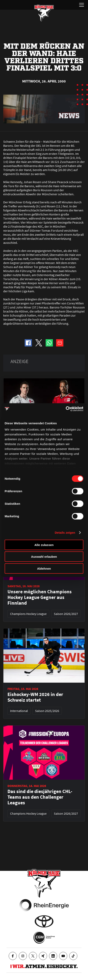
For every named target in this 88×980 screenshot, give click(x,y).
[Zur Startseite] (44, 13)
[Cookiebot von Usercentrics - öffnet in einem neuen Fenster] (66, 409)
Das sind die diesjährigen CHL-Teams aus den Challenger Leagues (40, 797)
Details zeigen (65, 533)
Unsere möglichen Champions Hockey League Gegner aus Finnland (40, 597)
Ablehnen (44, 568)
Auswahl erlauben (44, 557)
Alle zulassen (44, 545)
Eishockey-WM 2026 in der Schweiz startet (35, 697)
